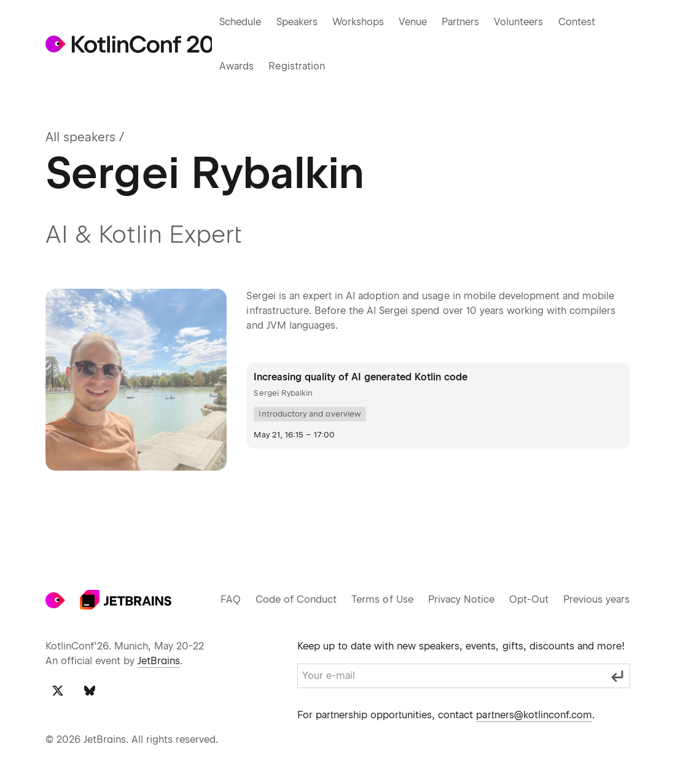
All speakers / (85, 137)
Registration (295, 66)
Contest (583, 22)
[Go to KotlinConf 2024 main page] (128, 44)
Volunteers (525, 22)
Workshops (361, 22)
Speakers (298, 22)
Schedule (240, 22)
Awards (235, 66)
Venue (416, 22)
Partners (466, 22)
